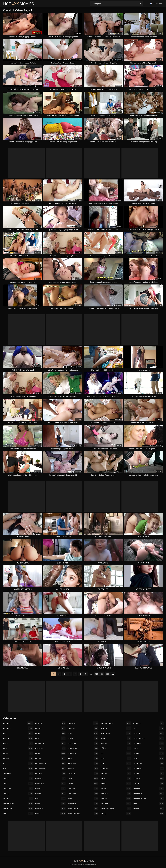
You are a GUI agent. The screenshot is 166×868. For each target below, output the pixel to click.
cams (18, 783)
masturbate (83, 808)
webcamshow (148, 798)
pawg (116, 783)
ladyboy (83, 773)
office (116, 748)
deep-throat (18, 803)
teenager (148, 768)
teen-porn (148, 763)
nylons (116, 743)
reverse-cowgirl (116, 808)
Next (113, 674)
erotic (50, 733)
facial (50, 753)
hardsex (83, 728)
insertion (83, 743)
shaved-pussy (148, 738)
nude (116, 738)
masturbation (116, 723)
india (83, 733)
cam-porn (18, 773)
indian (83, 738)
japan (83, 758)
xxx (148, 813)
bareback (18, 758)
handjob (50, 808)
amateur (18, 723)
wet (148, 803)
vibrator (148, 778)
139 (107, 674)
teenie (148, 773)
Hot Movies (18, 4)
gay (50, 798)
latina (83, 783)
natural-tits (116, 733)
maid (83, 798)
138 (102, 674)
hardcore (83, 723)
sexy (148, 728)
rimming (148, 723)
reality (116, 798)
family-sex (50, 768)
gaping (50, 793)
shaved (148, 733)
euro (50, 738)
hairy (50, 803)
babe (18, 748)
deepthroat (18, 808)
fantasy (50, 773)
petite (116, 788)
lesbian (83, 788)
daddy (18, 798)
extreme (50, 748)
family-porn (50, 763)
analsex (18, 743)
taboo (148, 753)
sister (148, 748)
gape (50, 788)
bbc (18, 763)
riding (116, 813)
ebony (50, 728)
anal (18, 733)
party (116, 778)
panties (116, 773)
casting (18, 793)
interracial (83, 748)
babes (18, 753)
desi (18, 813)
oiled (116, 758)
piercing (116, 793)
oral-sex (116, 768)
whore (148, 808)
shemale (148, 743)
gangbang (50, 783)
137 (96, 674)
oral (116, 763)
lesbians (83, 793)
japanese (83, 763)
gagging (50, 778)
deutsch (50, 723)
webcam (148, 788)
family (50, 758)
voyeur (148, 783)
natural (116, 728)
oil (116, 753)
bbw (18, 768)
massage (83, 803)
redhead (116, 803)
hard (50, 813)
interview (83, 753)
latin (83, 778)
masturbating (83, 813)
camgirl (18, 778)
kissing (83, 768)
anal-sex (18, 738)
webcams (148, 793)
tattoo (148, 758)
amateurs (18, 728)
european (50, 743)
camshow (18, 788)
